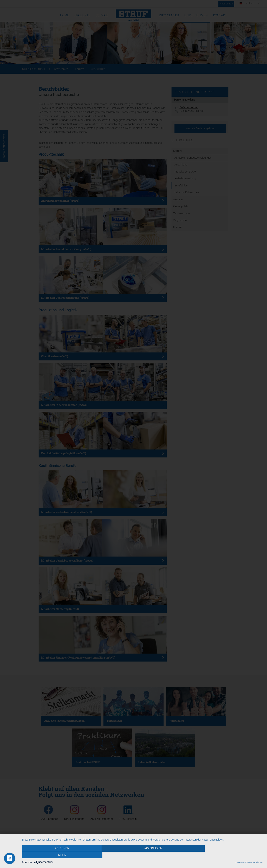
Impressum (240, 862)
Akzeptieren (143, 855)
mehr (227, 855)
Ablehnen (58, 855)
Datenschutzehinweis (255, 862)
